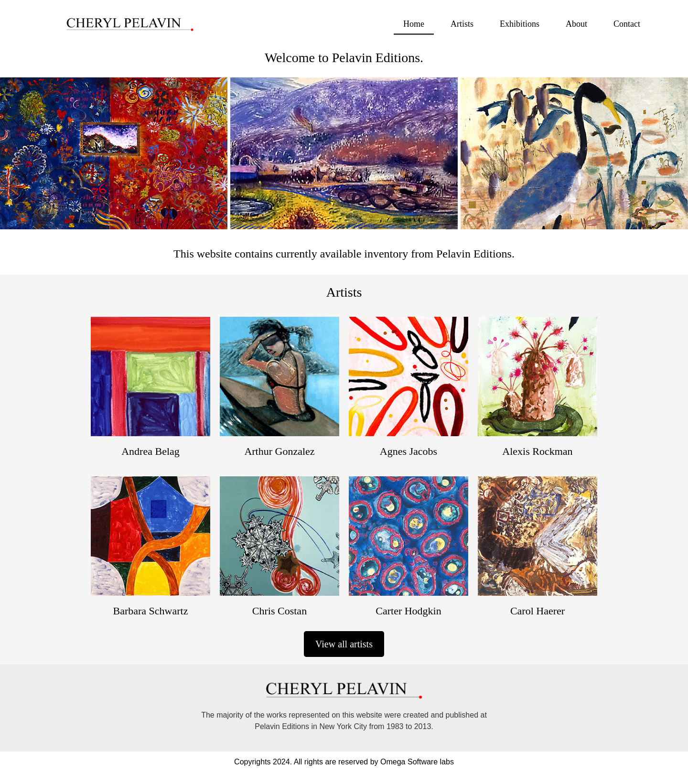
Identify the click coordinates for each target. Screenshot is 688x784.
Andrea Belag (150, 451)
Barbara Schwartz (151, 611)
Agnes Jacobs (408, 451)
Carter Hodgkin (408, 611)
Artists (462, 24)
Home (414, 24)
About (576, 24)
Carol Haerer (537, 611)
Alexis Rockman (537, 451)
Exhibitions (520, 24)
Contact (627, 24)
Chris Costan (279, 611)
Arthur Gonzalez (279, 451)
